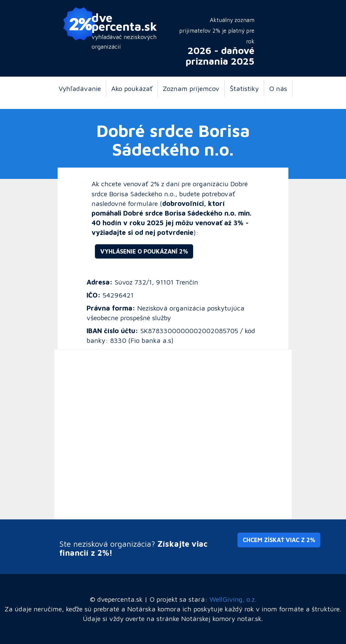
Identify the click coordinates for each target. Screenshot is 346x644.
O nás (278, 88)
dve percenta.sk (124, 22)
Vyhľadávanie (80, 88)
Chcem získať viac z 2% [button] (279, 540)
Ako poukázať (132, 88)
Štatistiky (244, 88)
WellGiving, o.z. (233, 599)
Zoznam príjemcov (191, 88)
